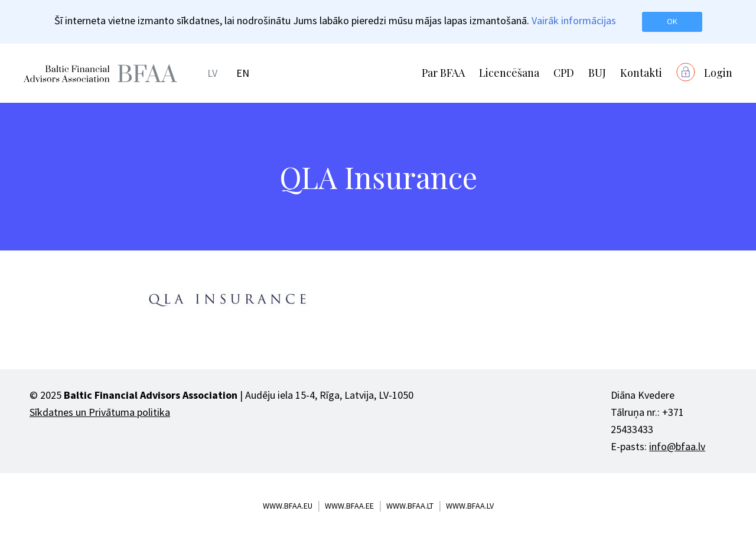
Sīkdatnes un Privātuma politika (100, 412)
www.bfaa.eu (288, 506)
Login (718, 73)
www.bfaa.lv (470, 506)
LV (212, 73)
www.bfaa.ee (349, 506)
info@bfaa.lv (677, 446)
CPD (564, 73)
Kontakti (641, 73)
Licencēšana (509, 73)
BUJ (597, 73)
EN (243, 73)
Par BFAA (443, 73)
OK (672, 21)
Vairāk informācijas (574, 20)
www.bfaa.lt (410, 506)
